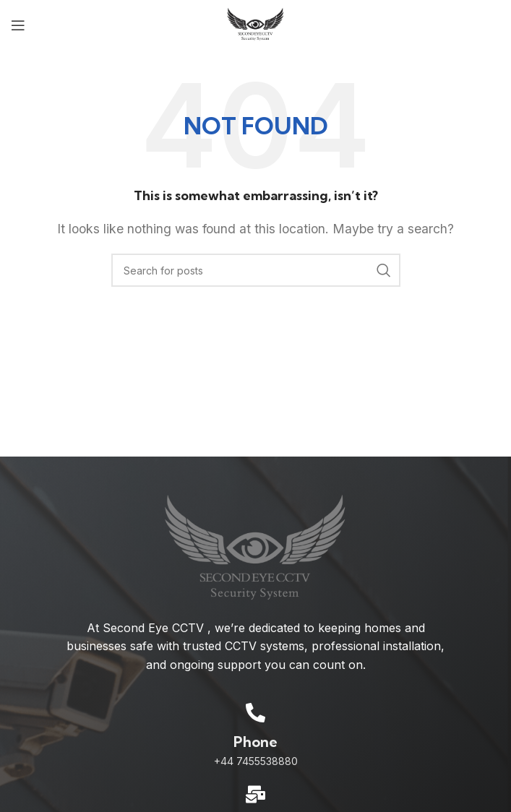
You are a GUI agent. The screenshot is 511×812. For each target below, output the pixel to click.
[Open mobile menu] (18, 25)
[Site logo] (255, 24)
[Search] (256, 270)
